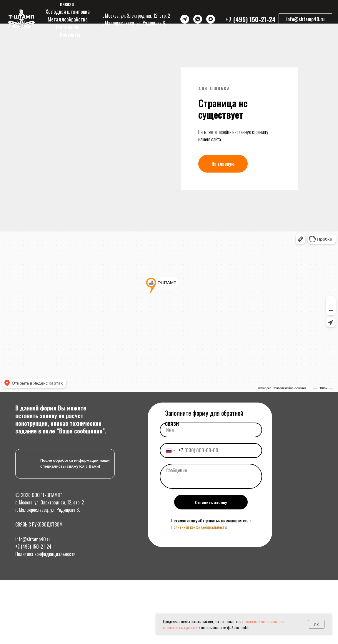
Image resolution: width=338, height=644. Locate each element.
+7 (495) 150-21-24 (33, 635)
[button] (305, 19)
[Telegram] (185, 19)
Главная (66, 4)
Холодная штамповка (68, 11)
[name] (211, 518)
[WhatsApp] (198, 19)
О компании (68, 27)
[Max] (211, 19)
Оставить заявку (211, 591)
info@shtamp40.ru (33, 628)
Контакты (70, 34)
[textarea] (211, 565)
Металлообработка (68, 19)
